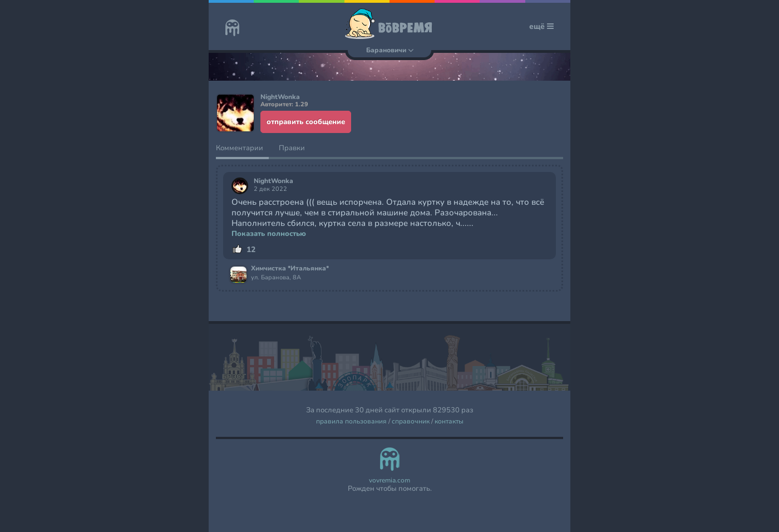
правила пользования (351, 422)
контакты (449, 422)
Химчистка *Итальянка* (290, 269)
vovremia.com (389, 481)
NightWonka (273, 181)
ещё (541, 26)
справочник (411, 422)
